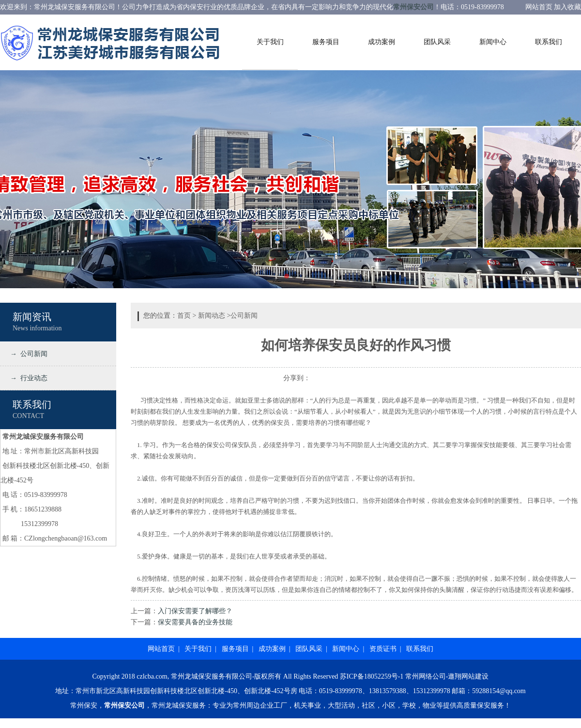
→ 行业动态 (27, 378)
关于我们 (270, 42)
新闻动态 (212, 316)
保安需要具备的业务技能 (195, 622)
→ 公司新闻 (27, 354)
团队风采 (437, 42)
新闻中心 (493, 42)
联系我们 (549, 42)
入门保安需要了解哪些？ (195, 611)
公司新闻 (244, 316)
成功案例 (382, 42)
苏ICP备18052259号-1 (372, 676)
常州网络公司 (426, 676)
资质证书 (383, 649)
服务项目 (326, 42)
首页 (184, 316)
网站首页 (161, 649)
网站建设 (475, 676)
